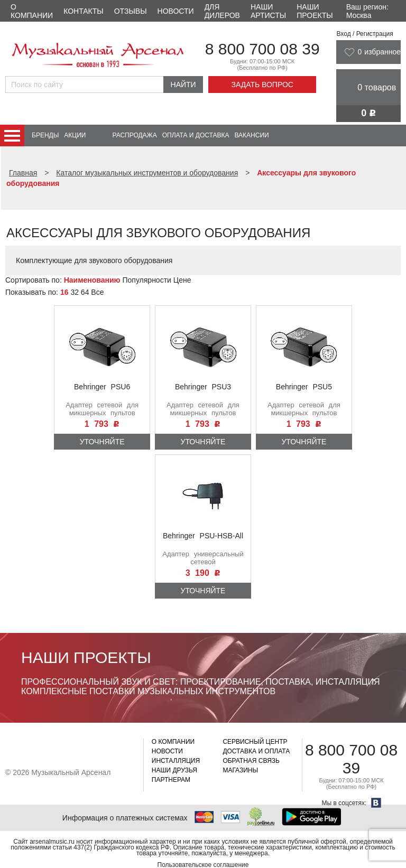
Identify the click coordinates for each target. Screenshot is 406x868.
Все (97, 292)
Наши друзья (174, 770)
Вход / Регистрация (365, 34)
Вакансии (252, 135)
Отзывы (131, 11)
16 (64, 292)
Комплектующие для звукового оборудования (94, 260)
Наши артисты (268, 11)
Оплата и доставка (196, 135)
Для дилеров (222, 11)
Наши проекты (315, 11)
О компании (32, 11)
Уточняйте (102, 442)
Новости (176, 11)
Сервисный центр (255, 742)
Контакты (84, 11)
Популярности (146, 280)
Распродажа (134, 135)
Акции (75, 135)
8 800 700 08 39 (262, 49)
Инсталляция (176, 761)
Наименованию (92, 280)
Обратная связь (251, 761)
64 (85, 292)
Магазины (240, 770)
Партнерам (171, 780)
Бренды (45, 135)
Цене (182, 280)
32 (75, 292)
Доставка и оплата (256, 751)
